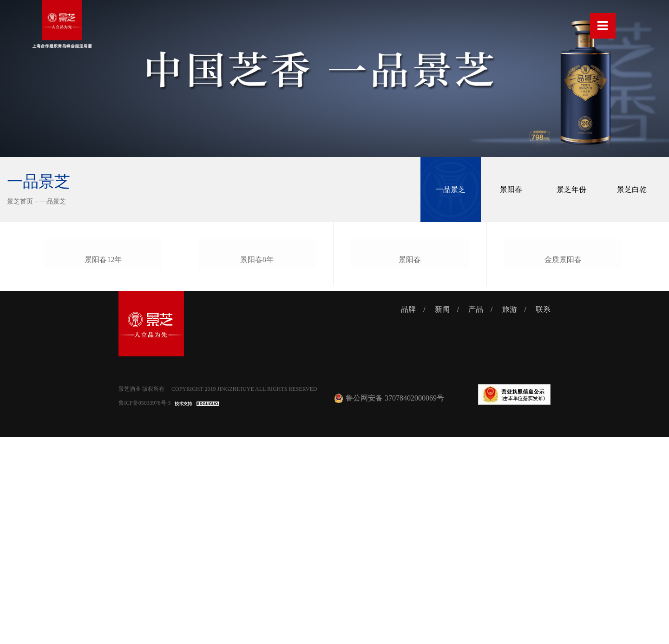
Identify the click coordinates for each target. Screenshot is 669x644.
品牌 (408, 516)
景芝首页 (20, 201)
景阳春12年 (103, 466)
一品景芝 (53, 201)
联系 (543, 516)
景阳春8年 (257, 465)
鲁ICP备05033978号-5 (145, 610)
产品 (476, 516)
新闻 (442, 516)
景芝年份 (571, 189)
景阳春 (511, 189)
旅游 (510, 516)
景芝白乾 (632, 189)
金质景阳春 (563, 465)
